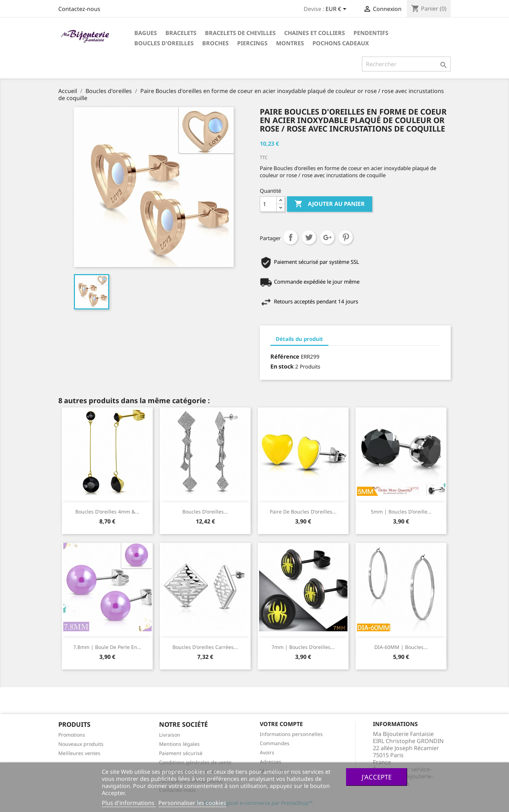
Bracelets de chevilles (240, 33)
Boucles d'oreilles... (205, 512)
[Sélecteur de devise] (337, 10)
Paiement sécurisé (181, 753)
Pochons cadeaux (341, 43)
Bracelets (181, 33)
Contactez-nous (79, 9)
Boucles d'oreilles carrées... (205, 647)
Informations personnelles (291, 734)
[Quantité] (268, 204)
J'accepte (377, 777)
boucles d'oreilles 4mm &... (107, 512)
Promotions (72, 735)
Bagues (146, 33)
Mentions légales (179, 744)
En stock (282, 366)
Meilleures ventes (79, 753)
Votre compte (281, 724)
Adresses (271, 762)
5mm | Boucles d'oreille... (401, 512)
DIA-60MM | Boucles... (401, 647)
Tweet (309, 237)
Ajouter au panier (330, 204)
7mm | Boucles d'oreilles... (303, 647)
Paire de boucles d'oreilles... (303, 512)
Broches (215, 43)
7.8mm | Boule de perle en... (107, 647)
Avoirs (267, 752)
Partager (291, 237)
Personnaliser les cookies (192, 803)
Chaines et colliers (315, 33)
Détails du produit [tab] (299, 339)
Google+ (327, 237)
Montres (290, 43)
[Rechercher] (406, 64)
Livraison (170, 735)
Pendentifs (371, 33)
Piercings (252, 43)
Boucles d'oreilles (164, 43)
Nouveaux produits (81, 744)
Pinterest (346, 237)
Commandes (275, 743)
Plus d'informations (129, 803)
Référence (285, 356)
